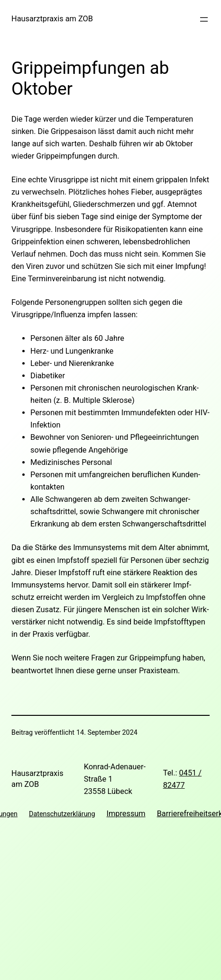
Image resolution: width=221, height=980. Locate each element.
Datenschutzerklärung (62, 814)
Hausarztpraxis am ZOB (52, 19)
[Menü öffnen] (204, 19)
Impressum (126, 814)
